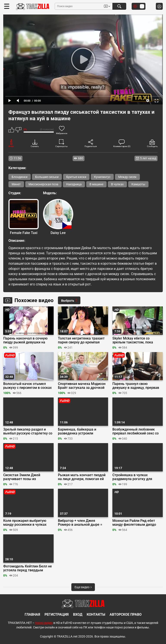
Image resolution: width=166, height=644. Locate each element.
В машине (96, 184)
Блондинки (20, 177)
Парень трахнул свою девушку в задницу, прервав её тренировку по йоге (136, 386)
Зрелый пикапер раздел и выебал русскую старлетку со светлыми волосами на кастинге (28, 431)
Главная (32, 614)
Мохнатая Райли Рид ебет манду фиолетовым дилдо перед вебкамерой (134, 523)
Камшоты (138, 184)
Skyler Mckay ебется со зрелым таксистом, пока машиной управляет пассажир (137, 340)
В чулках (117, 184)
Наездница (74, 184)
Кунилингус (102, 177)
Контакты (96, 614)
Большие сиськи (47, 177)
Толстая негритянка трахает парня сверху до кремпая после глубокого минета (81, 340)
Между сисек (127, 177)
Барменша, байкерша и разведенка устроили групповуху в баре (77, 431)
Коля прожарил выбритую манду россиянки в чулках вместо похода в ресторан (25, 523)
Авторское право (126, 614)
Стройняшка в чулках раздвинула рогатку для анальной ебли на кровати (134, 477)
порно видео (44, 623)
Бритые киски (76, 177)
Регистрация (57, 614)
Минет (16, 184)
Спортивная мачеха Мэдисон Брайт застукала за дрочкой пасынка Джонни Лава (82, 386)
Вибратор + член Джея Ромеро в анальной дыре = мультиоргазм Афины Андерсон (80, 523)
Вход (78, 614)
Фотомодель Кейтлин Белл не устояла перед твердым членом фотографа (28, 568)
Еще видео (83, 587)
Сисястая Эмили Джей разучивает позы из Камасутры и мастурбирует (26, 477)
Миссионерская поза (43, 184)
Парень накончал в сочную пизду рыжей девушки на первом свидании (25, 340)
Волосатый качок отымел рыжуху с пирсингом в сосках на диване (27, 386)
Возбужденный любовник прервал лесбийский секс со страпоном (136, 431)
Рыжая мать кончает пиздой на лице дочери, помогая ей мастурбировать (82, 477)
